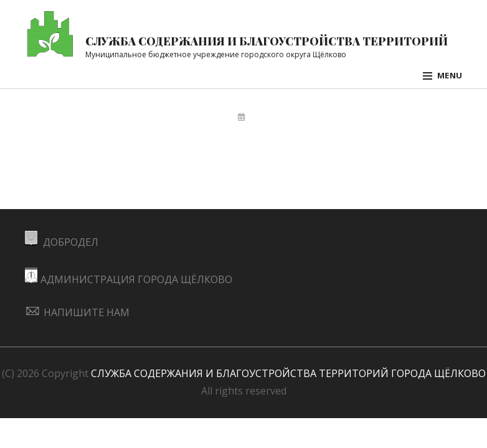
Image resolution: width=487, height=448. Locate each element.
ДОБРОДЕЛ (62, 242)
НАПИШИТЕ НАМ (77, 312)
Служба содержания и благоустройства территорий (267, 41)
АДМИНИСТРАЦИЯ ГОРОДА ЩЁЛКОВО (129, 279)
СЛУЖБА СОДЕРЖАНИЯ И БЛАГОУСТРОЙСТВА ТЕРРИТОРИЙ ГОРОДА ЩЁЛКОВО (288, 373)
